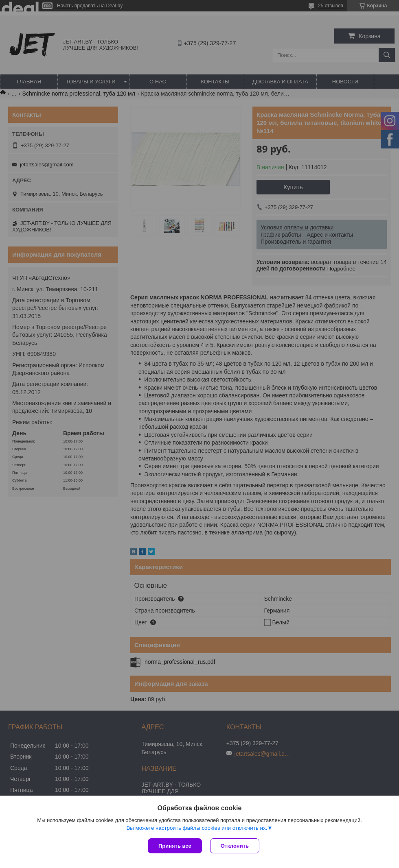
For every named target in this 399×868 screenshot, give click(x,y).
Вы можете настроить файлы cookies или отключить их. (197, 828)
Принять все (175, 846)
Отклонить (235, 846)
